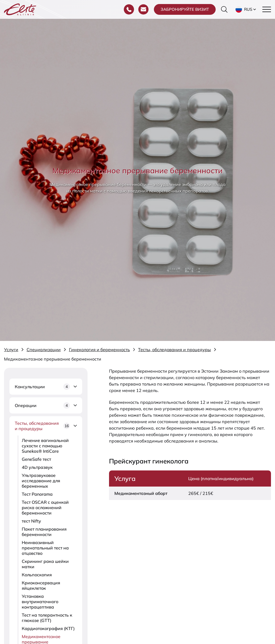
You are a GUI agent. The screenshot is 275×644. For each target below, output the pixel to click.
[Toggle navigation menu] (267, 9)
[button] (246, 9)
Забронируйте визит (185, 9)
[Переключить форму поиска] (224, 9)
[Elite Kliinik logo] (20, 9)
